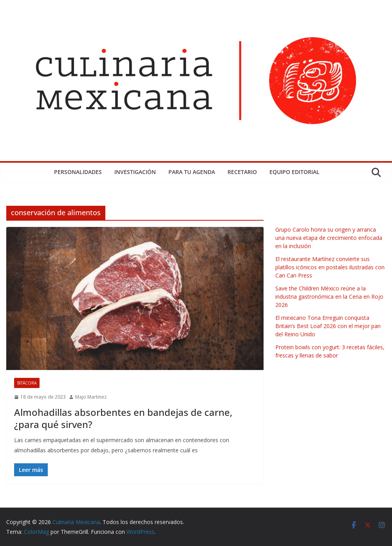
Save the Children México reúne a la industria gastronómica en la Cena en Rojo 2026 (329, 297)
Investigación (135, 172)
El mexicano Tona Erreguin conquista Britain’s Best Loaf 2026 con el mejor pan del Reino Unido (328, 326)
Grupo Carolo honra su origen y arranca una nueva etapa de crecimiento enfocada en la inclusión (329, 238)
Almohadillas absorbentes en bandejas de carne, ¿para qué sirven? (123, 418)
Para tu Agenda (192, 172)
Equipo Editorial (294, 172)
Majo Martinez (91, 397)
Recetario (242, 172)
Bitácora (27, 383)
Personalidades (78, 172)
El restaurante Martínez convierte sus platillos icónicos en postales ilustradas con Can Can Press (330, 267)
